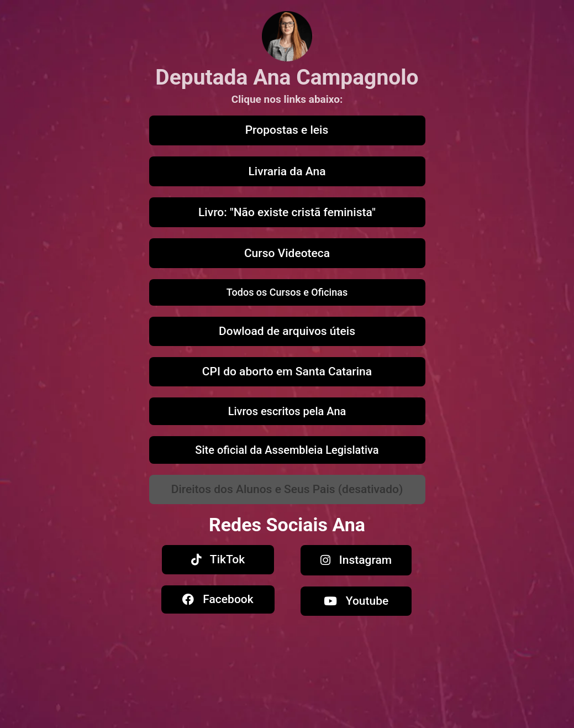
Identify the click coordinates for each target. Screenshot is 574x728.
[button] (287, 489)
